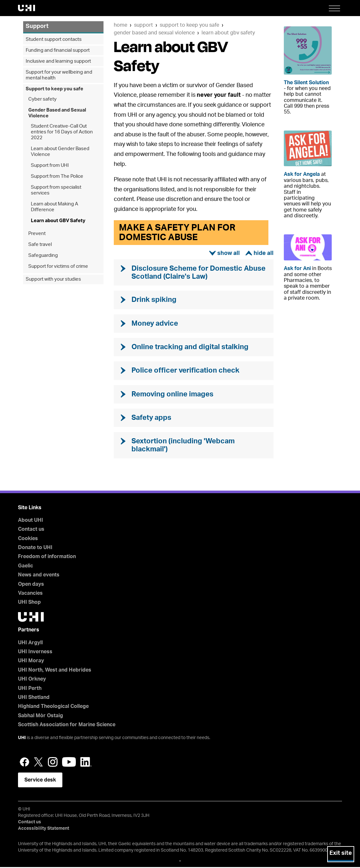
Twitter (39, 763)
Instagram (53, 763)
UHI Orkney (32, 680)
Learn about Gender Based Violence (60, 152)
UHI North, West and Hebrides (55, 671)
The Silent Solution (306, 83)
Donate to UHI (35, 548)
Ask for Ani (297, 268)
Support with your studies (53, 279)
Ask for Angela (302, 174)
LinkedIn (86, 763)
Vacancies (30, 594)
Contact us (31, 530)
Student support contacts (54, 39)
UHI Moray (31, 662)
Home (121, 25)
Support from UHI (50, 165)
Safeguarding (43, 255)
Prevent (37, 234)
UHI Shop (29, 603)
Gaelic (26, 567)
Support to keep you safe (189, 25)
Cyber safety (42, 99)
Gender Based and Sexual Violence (154, 33)
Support (144, 25)
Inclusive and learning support (58, 61)
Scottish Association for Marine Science (67, 726)
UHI (22, 739)
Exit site (341, 853)
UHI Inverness (35, 653)
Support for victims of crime (58, 266)
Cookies (28, 539)
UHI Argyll (30, 644)
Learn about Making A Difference (54, 207)
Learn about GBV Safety (228, 33)
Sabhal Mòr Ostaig (40, 717)
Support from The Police (57, 176)
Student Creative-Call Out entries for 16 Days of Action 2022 (62, 132)
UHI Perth (30, 689)
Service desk (40, 781)
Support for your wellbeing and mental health (59, 75)
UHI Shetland (34, 698)
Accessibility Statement (44, 829)
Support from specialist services (56, 190)
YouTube (69, 763)
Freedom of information (47, 558)
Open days (31, 585)
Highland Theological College (53, 707)
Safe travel (40, 244)
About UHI (31, 521)
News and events (39, 576)
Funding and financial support (58, 50)
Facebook (24, 763)
